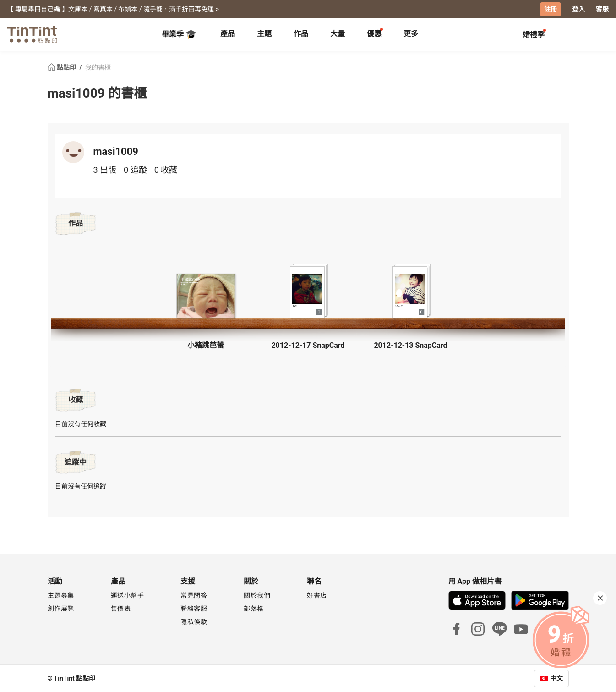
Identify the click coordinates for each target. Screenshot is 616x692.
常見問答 (194, 595)
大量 (338, 33)
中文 (556, 678)
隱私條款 (194, 621)
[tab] (228, 34)
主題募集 (61, 595)
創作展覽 (61, 608)
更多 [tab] (411, 33)
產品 (228, 33)
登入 (578, 9)
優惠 (374, 33)
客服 (602, 9)
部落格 (254, 608)
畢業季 (179, 34)
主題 (264, 33)
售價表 (121, 608)
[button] (206, 295)
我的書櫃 (98, 67)
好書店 (317, 595)
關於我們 (257, 595)
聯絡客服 (194, 608)
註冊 (551, 9)
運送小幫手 (128, 595)
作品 (301, 33)
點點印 (63, 67)
